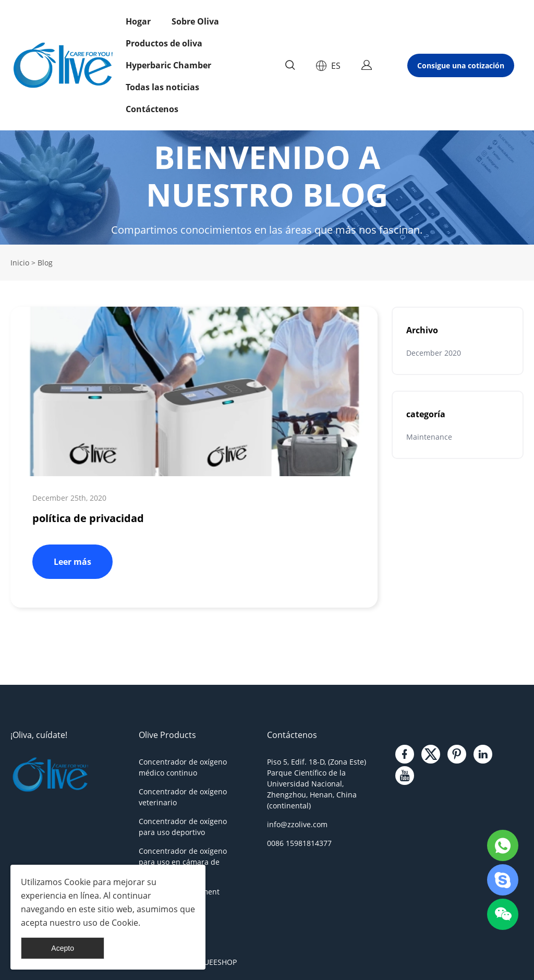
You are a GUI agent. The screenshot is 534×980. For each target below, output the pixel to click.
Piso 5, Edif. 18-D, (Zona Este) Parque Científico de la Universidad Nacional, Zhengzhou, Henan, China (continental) (317, 784)
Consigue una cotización (461, 65)
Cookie (77, 882)
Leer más (72, 562)
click (267, 187)
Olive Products (167, 735)
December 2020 (434, 353)
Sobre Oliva (195, 21)
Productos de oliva (164, 43)
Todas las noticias (162, 87)
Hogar (138, 21)
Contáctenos (152, 109)
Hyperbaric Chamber (168, 65)
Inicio (20, 263)
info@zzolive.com (297, 824)
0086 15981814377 (299, 843)
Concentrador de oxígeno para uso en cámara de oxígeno (183, 862)
